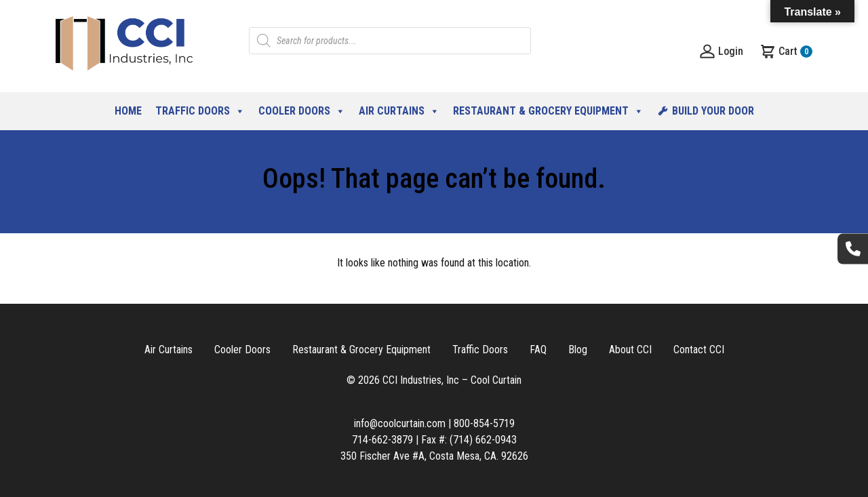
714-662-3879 (382, 440)
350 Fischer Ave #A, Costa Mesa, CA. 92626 (434, 456)
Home (128, 111)
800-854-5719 (484, 423)
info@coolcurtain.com (400, 423)
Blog (578, 350)
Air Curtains (399, 111)
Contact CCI (699, 350)
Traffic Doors (200, 111)
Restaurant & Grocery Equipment (548, 111)
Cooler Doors (302, 111)
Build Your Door (713, 111)
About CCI (630, 350)
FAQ (538, 350)
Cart (786, 52)
